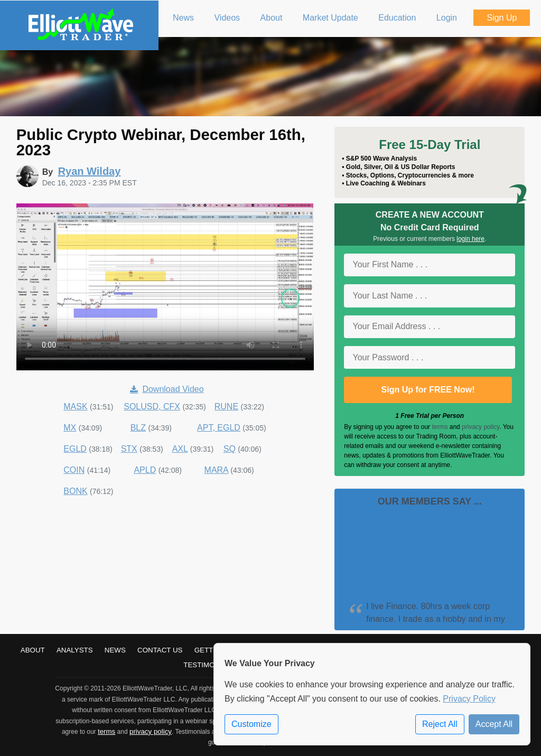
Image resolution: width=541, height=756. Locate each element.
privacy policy (481, 427)
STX (129, 449)
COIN (74, 470)
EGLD (75, 449)
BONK (75, 491)
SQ (230, 449)
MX (70, 428)
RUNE (226, 407)
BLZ (138, 428)
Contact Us (160, 650)
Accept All (494, 724)
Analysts (75, 650)
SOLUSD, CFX (152, 407)
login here (470, 239)
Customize (251, 724)
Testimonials (209, 665)
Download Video (167, 389)
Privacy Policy (469, 699)
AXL (180, 449)
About (33, 650)
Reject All (440, 724)
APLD (145, 470)
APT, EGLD (219, 428)
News (115, 650)
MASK (75, 407)
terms (440, 427)
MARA (216, 470)
